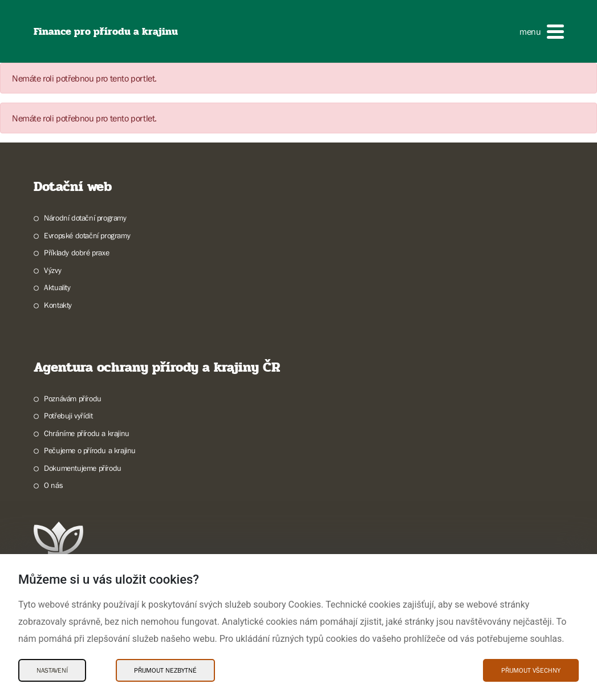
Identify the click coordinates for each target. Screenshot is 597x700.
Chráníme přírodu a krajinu (87, 433)
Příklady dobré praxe (76, 253)
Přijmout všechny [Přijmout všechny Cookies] (531, 670)
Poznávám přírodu (73, 398)
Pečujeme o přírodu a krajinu (90, 450)
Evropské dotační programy (87, 235)
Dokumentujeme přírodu (83, 468)
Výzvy (52, 270)
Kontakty (58, 305)
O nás (53, 485)
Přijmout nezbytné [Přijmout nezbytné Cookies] (165, 670)
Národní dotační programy (85, 218)
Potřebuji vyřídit (68, 416)
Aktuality (57, 287)
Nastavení (52, 670)
